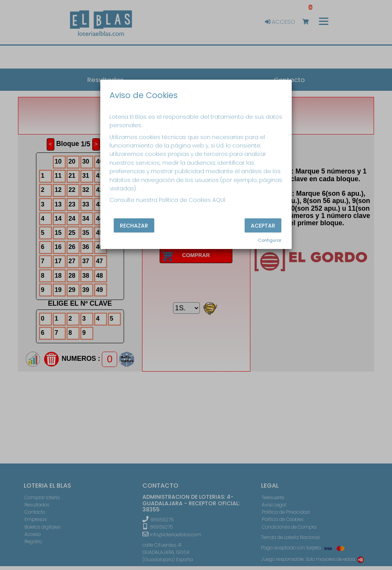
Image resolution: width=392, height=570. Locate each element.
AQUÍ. (219, 200)
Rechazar (134, 225)
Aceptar (263, 225)
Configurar (270, 240)
